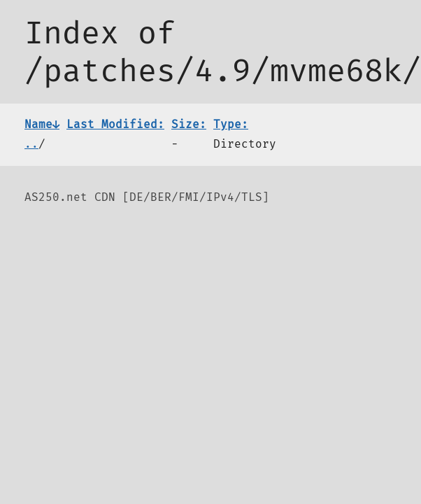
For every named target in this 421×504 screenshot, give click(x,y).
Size (189, 124)
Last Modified (115, 124)
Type (231, 124)
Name (42, 124)
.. (31, 144)
